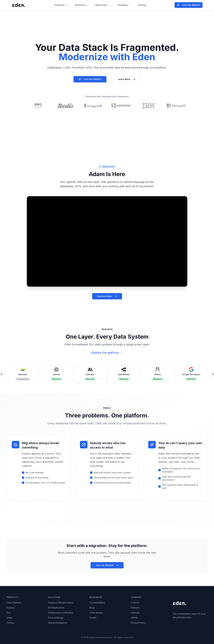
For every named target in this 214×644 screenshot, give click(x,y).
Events (93, 618)
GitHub (134, 618)
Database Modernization (61, 603)
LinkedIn (135, 613)
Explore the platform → (107, 353)
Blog (92, 608)
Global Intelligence (58, 623)
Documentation (97, 603)
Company (124, 5)
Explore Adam (107, 296)
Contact (135, 603)
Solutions (81, 5)
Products (61, 5)
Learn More (127, 79)
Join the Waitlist (189, 5)
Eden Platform (14, 603)
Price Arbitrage (56, 618)
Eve (9, 613)
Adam (9, 618)
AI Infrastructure (56, 608)
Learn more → (144, 26)
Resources (103, 5)
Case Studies (96, 613)
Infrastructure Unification (61, 613)
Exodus (10, 608)
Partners (135, 608)
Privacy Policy (138, 623)
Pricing (142, 5)
